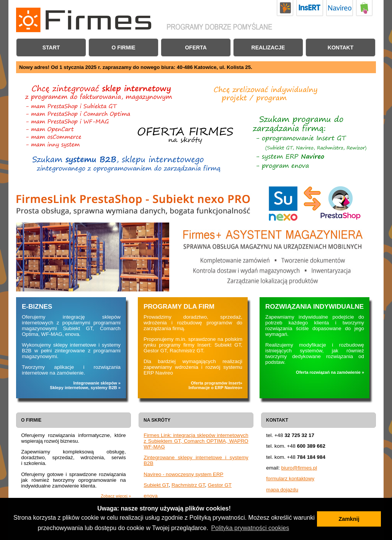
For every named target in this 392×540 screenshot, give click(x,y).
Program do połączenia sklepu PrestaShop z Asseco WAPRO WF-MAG (70, 122)
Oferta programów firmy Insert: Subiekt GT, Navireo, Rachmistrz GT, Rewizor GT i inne (312, 143)
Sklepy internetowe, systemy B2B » (85, 388)
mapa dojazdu (282, 490)
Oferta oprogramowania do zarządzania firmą (299, 123)
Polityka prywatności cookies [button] (250, 528)
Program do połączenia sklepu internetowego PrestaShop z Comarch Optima (78, 114)
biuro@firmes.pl (299, 468)
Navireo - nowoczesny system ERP (183, 474)
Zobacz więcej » (116, 496)
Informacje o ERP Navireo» (216, 388)
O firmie (123, 47)
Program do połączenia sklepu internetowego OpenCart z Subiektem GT (57, 130)
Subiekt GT (156, 485)
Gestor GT (220, 485)
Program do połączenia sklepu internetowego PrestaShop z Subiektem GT (76, 106)
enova (150, 496)
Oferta (196, 47)
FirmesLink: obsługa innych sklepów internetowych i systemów (57, 144)
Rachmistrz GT (188, 485)
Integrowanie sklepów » (97, 383)
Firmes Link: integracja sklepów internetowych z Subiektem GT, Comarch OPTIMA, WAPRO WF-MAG (196, 441)
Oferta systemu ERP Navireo (287, 157)
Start (51, 47)
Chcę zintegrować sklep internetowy (287, 167)
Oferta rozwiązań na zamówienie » (330, 372)
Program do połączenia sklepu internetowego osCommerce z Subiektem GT (57, 137)
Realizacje (268, 47)
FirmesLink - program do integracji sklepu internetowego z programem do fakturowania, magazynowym (98, 92)
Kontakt (341, 47)
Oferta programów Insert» (217, 383)
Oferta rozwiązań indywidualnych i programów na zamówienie (272, 96)
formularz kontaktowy (290, 479)
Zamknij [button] (349, 519)
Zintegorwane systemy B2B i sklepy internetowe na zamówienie (130, 164)
